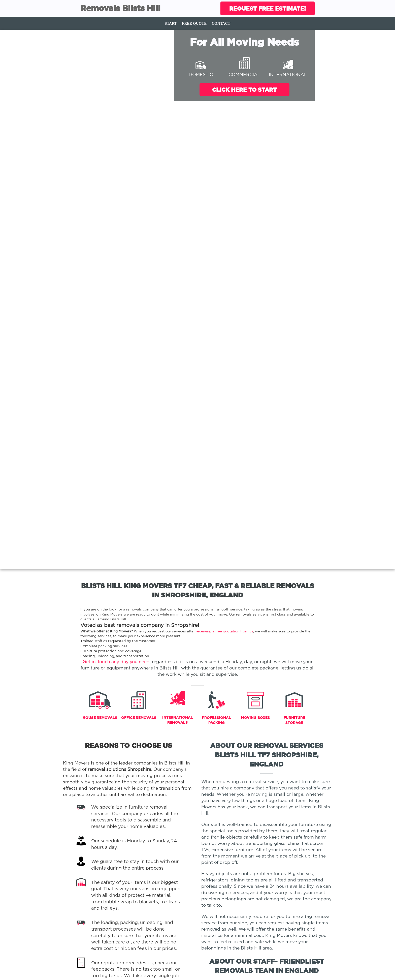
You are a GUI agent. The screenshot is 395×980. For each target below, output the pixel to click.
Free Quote (194, 23)
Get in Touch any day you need (116, 662)
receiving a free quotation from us (224, 631)
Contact (221, 23)
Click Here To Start (244, 90)
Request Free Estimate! (268, 8)
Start (171, 23)
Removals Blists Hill (120, 8)
